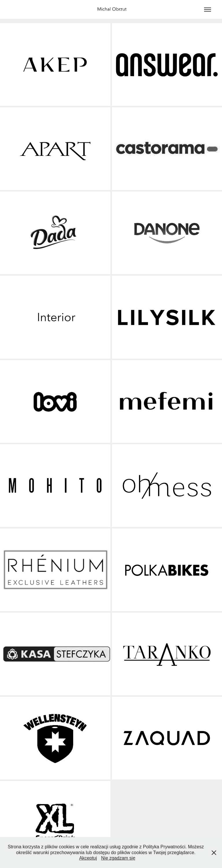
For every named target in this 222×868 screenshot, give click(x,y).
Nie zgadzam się (118, 858)
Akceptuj (88, 858)
